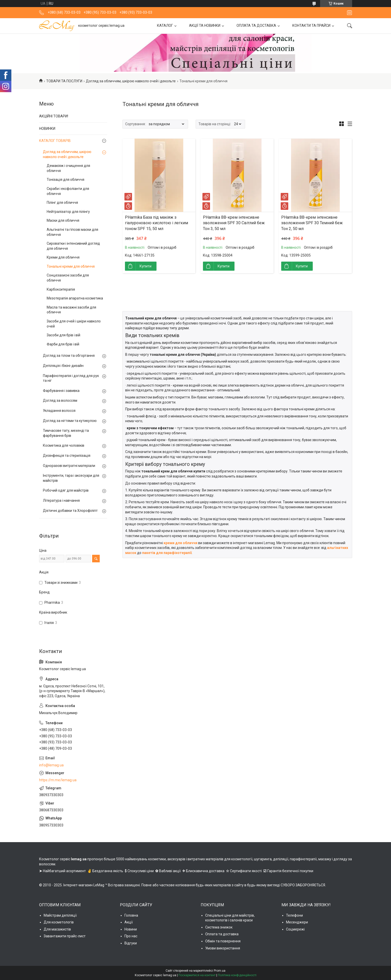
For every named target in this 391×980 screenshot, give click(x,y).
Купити (146, 266)
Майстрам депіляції (60, 915)
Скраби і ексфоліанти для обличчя (68, 191)
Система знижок (219, 927)
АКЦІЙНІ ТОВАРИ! (54, 116)
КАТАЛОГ (165, 26)
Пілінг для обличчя (62, 203)
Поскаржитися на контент (197, 975)
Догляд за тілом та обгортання (69, 356)
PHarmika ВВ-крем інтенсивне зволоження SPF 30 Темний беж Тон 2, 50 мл (312, 223)
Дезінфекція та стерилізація (67, 456)
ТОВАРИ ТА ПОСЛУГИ (64, 81)
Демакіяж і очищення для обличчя (68, 168)
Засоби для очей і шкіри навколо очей (74, 324)
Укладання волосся (59, 411)
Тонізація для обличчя (66, 180)
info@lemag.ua (51, 765)
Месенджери (297, 922)
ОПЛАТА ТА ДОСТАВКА (256, 26)
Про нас (131, 936)
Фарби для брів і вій (63, 344)
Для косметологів (59, 922)
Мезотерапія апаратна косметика (75, 298)
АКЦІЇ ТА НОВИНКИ (205, 26)
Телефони (294, 915)
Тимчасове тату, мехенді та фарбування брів (66, 433)
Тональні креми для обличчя (71, 266)
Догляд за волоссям (60, 400)
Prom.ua (220, 971)
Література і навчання (61, 500)
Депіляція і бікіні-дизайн (63, 366)
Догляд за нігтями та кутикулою (70, 421)
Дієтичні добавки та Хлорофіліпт (70, 511)
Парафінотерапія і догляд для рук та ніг (71, 378)
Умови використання (223, 948)
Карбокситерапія (61, 289)
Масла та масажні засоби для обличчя (71, 310)
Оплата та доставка (222, 934)
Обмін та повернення (223, 941)
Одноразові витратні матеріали (69, 466)
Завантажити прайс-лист (65, 936)
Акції (129, 922)
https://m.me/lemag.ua (58, 780)
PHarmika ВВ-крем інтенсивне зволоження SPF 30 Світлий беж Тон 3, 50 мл (234, 223)
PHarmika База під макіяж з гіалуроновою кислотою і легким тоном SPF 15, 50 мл (157, 223)
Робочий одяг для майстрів (66, 490)
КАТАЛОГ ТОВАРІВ (55, 141)
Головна (131, 915)
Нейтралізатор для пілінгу (68, 212)
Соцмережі (295, 929)
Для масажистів (57, 929)
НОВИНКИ (47, 129)
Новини (131, 929)
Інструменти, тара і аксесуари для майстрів (71, 478)
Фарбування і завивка (61, 391)
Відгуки (131, 943)
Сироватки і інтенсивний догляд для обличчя (73, 246)
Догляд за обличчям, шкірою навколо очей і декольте (131, 81)
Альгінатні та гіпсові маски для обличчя (72, 232)
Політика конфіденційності (237, 975)
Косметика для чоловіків (64, 445)
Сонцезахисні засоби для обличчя (68, 278)
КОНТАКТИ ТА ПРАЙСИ (311, 26)
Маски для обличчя (63, 220)
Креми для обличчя (63, 257)
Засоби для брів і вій (63, 335)
